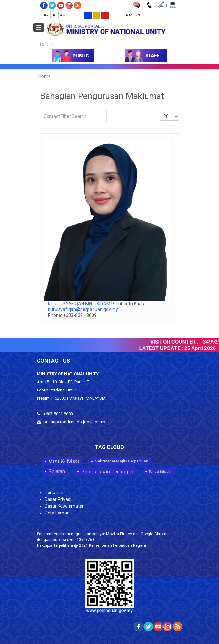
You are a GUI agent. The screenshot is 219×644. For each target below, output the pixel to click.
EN (138, 15)
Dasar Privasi (58, 499)
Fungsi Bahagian (161, 472)
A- (46, 15)
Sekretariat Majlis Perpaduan (122, 461)
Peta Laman (57, 513)
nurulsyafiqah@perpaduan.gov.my (83, 309)
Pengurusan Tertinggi (107, 472)
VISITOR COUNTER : (176, 342)
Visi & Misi (64, 461)
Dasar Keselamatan (65, 506)
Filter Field (40, 110)
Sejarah (57, 471)
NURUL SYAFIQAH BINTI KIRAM (80, 304)
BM (130, 15)
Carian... (37, 39)
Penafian (54, 493)
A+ (63, 15)
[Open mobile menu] (39, 27)
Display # (160, 110)
